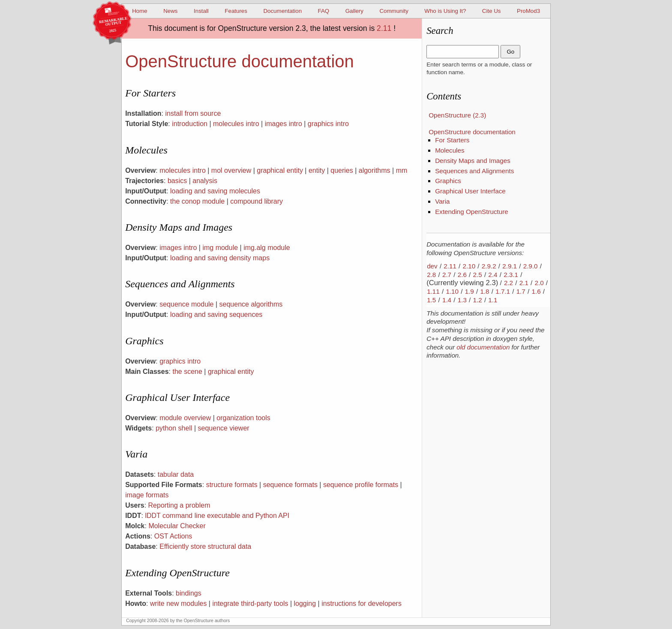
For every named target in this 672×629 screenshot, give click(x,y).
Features (236, 11)
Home (140, 11)
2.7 (447, 275)
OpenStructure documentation (472, 132)
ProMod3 (528, 11)
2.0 (539, 283)
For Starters (452, 140)
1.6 (536, 291)
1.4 (447, 300)
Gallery (354, 11)
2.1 (524, 283)
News (170, 11)
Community (394, 11)
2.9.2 (489, 266)
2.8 (431, 275)
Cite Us (492, 11)
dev (432, 266)
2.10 (469, 266)
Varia (442, 201)
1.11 (433, 291)
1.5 (431, 300)
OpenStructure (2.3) (457, 115)
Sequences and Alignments (474, 171)
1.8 (484, 291)
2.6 (462, 275)
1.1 (493, 300)
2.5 (478, 275)
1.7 (521, 291)
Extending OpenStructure (472, 212)
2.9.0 (531, 266)
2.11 (384, 28)
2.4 (493, 275)
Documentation (282, 11)
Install (201, 11)
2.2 (508, 283)
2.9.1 (510, 266)
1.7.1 (503, 291)
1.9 (469, 291)
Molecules (450, 150)
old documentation (483, 347)
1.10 (452, 291)
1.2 (478, 300)
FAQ (324, 11)
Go (510, 52)
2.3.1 (511, 275)
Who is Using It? (445, 11)
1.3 (462, 300)
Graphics (448, 181)
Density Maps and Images (473, 161)
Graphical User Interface (470, 191)
